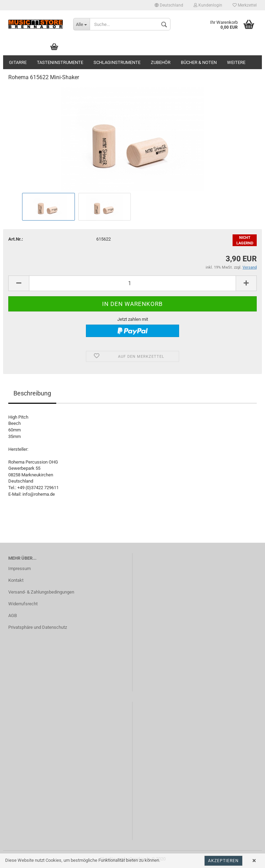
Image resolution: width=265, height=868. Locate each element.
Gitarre (18, 62)
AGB (13, 615)
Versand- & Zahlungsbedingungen (41, 592)
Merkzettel (245, 5)
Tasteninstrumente (60, 62)
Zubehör (161, 62)
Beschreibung (32, 393)
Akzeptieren (223, 861)
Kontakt (16, 580)
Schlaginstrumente (117, 62)
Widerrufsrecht (23, 604)
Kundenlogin (208, 5)
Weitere (236, 62)
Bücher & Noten (199, 62)
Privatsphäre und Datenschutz (38, 627)
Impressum (19, 568)
